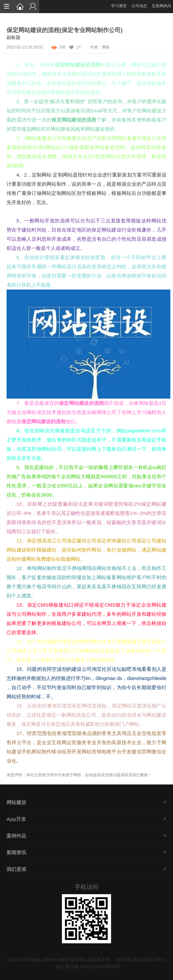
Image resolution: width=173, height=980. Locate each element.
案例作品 (16, 836)
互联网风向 (162, 6)
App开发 (16, 819)
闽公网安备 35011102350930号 (88, 967)
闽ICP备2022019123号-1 (141, 960)
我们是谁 (16, 869)
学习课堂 (119, 6)
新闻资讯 (16, 852)
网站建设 (16, 802)
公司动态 (139, 6)
